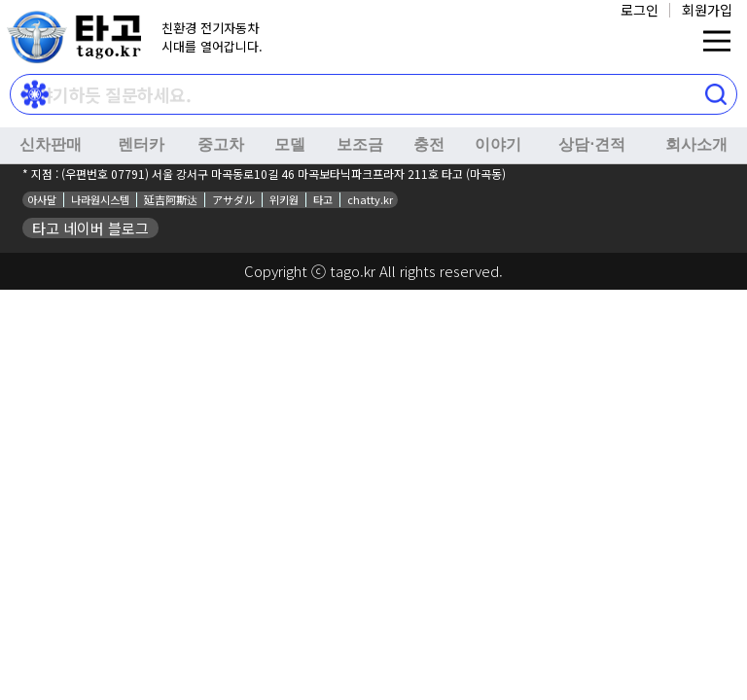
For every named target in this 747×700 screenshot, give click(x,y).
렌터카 (141, 144)
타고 (323, 199)
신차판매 (51, 144)
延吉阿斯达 (171, 199)
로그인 (640, 10)
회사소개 (696, 144)
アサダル (233, 199)
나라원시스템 (100, 199)
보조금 (360, 144)
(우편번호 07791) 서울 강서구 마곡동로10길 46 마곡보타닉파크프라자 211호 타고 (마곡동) (284, 174)
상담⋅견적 (592, 144)
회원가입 (707, 10)
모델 (290, 144)
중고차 (221, 144)
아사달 (42, 199)
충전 (429, 144)
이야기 (498, 144)
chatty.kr (370, 199)
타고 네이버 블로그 (90, 228)
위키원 (284, 199)
